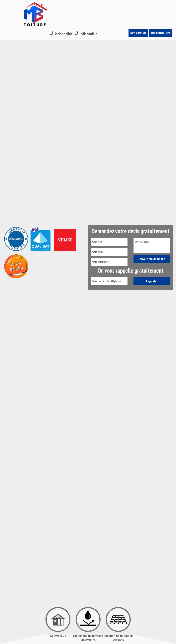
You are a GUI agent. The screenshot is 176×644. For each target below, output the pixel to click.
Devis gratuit (138, 6)
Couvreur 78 (58, 636)
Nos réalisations (161, 6)
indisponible (61, 6)
